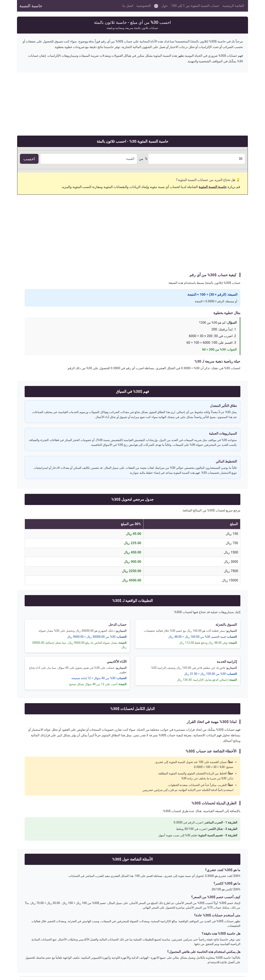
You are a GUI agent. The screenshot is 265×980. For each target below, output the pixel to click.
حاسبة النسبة (31, 6)
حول (165, 6)
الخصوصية (144, 6)
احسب (29, 159)
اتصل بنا (128, 6)
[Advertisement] (132, 101)
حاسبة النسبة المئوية (213, 187)
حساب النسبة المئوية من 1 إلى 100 (195, 6)
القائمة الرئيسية (233, 6)
